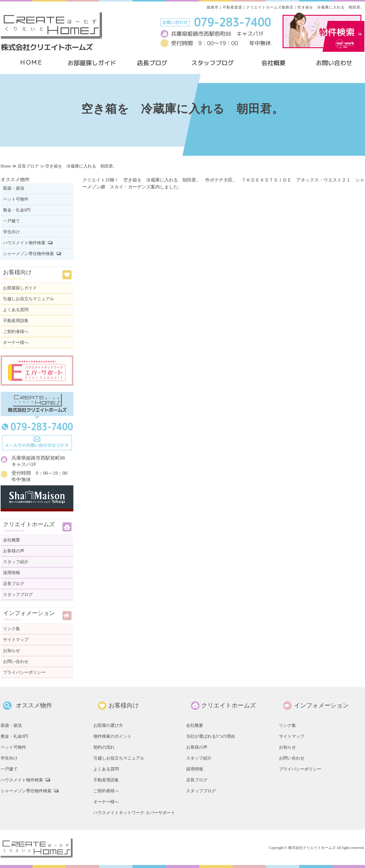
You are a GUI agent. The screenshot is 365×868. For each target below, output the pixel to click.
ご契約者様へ (16, 332)
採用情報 (12, 573)
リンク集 (12, 629)
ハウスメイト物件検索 (24, 243)
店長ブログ (28, 166)
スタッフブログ (18, 595)
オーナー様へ (16, 343)
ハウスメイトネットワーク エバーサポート (134, 813)
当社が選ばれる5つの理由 (211, 736)
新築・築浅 (14, 188)
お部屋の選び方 (108, 725)
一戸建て (12, 221)
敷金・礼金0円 (17, 210)
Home (6, 166)
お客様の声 (14, 551)
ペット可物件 (16, 199)
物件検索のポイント (112, 736)
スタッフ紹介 (16, 562)
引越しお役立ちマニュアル (28, 299)
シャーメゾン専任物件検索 (28, 254)
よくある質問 (16, 310)
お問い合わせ (16, 662)
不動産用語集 (16, 321)
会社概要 (12, 540)
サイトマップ (16, 640)
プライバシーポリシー (24, 672)
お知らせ (12, 651)
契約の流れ (104, 747)
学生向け (12, 232)
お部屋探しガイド (20, 288)
